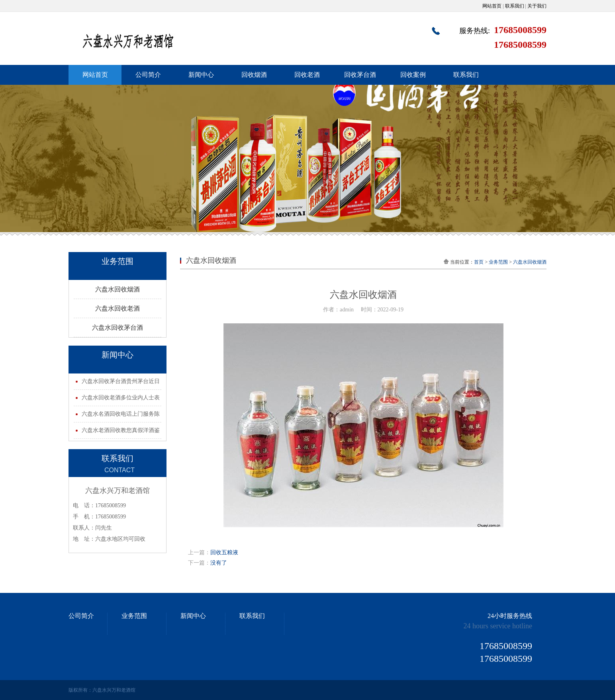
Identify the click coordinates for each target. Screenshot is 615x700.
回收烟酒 (254, 75)
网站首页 (492, 6)
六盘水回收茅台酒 (118, 328)
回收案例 (413, 75)
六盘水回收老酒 (118, 308)
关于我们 (537, 6)
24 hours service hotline (498, 626)
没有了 (219, 563)
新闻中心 (201, 75)
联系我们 (515, 6)
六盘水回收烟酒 (118, 289)
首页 (479, 262)
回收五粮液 (224, 552)
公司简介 (148, 75)
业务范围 (498, 262)
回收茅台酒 (360, 75)
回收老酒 (307, 75)
